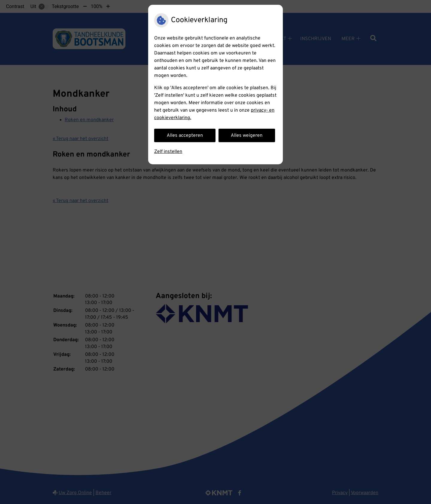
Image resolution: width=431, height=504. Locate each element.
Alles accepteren (185, 136)
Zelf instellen (168, 152)
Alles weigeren (247, 136)
